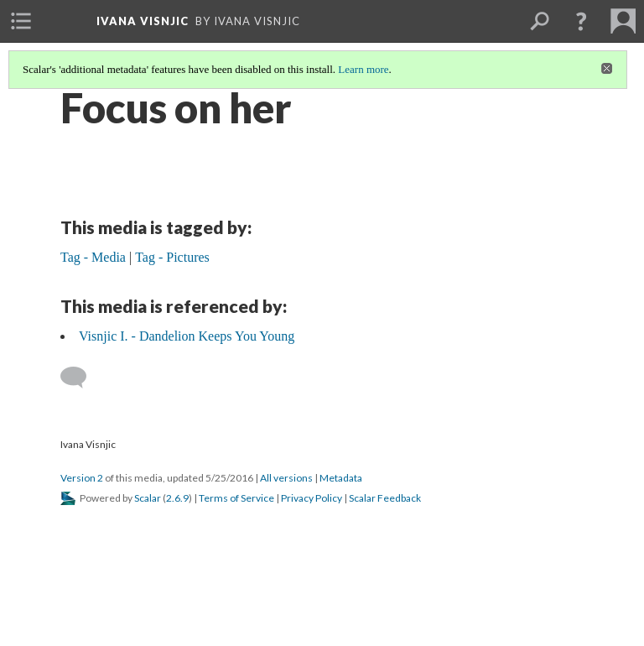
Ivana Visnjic (143, 21)
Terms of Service (236, 498)
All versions (286, 478)
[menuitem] (21, 21)
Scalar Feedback (385, 498)
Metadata (341, 478)
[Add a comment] (81, 378)
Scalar (148, 498)
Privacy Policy (312, 498)
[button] (581, 21)
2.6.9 (177, 498)
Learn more (363, 69)
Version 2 (82, 478)
